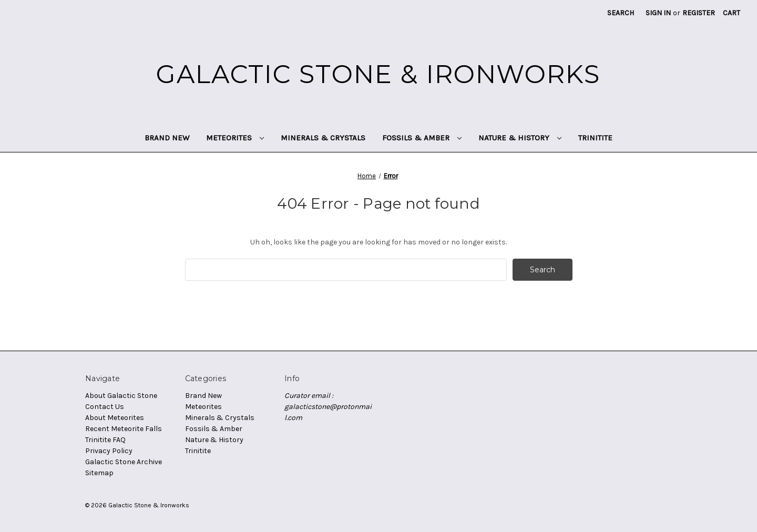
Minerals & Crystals (323, 138)
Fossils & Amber (422, 138)
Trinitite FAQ (105, 440)
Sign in (658, 13)
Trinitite (595, 138)
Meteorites (235, 138)
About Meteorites (115, 418)
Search (621, 13)
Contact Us (105, 407)
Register (699, 13)
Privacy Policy (109, 451)
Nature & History (520, 138)
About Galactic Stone (121, 396)
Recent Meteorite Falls (124, 429)
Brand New (167, 138)
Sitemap (99, 473)
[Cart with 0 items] (732, 13)
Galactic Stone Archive (124, 462)
